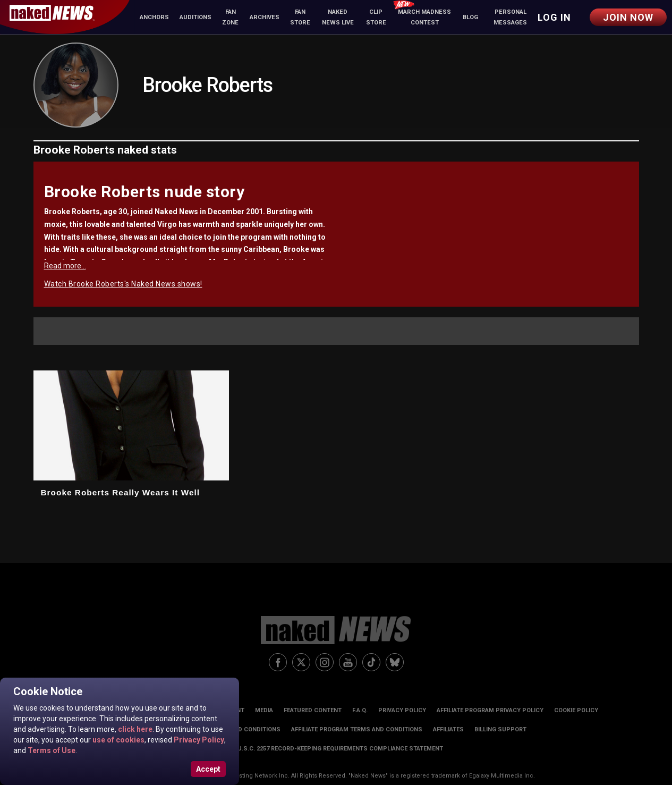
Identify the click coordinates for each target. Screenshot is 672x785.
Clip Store (376, 17)
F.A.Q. (360, 710)
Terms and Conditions (244, 729)
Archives (265, 17)
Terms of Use (51, 750)
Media (264, 710)
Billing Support (500, 729)
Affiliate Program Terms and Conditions (357, 729)
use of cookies (118, 740)
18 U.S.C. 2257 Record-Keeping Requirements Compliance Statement (336, 749)
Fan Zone (230, 17)
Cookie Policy (576, 710)
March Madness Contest (422, 14)
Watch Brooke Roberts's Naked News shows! (123, 284)
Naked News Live (338, 17)
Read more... (65, 266)
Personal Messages (510, 17)
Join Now (628, 17)
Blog (470, 17)
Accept (208, 769)
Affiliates (448, 729)
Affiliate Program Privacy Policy (490, 710)
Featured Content (313, 710)
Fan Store (300, 17)
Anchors (154, 17)
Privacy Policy (198, 740)
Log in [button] (554, 17)
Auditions (195, 17)
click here (134, 729)
